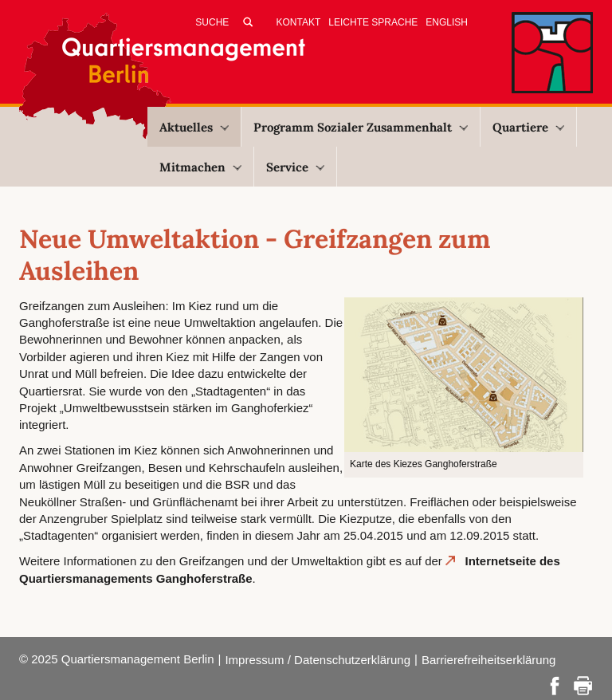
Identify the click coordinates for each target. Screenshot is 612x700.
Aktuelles (194, 127)
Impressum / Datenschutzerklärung (318, 660)
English (447, 22)
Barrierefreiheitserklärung (488, 660)
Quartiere (528, 127)
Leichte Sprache (373, 22)
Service (295, 167)
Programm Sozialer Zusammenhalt (361, 127)
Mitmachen (200, 167)
